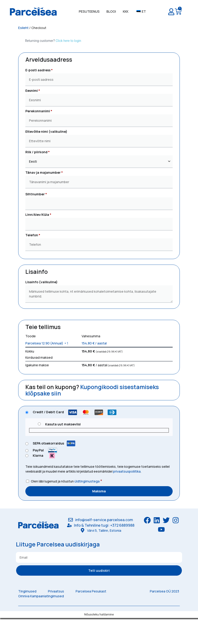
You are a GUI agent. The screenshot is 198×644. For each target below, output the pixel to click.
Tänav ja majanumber (44, 172)
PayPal (46, 450)
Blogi (111, 11)
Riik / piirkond (38, 152)
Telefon (33, 235)
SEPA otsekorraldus (54, 443)
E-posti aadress (39, 70)
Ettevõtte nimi (46, 131)
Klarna (46, 455)
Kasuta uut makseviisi (63, 424)
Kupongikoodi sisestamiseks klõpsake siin (92, 390)
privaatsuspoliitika (127, 471)
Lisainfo (41, 282)
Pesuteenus (89, 11)
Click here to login (68, 41)
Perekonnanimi (39, 111)
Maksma (99, 491)
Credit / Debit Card (75, 412)
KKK (126, 11)
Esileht (23, 28)
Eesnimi (33, 91)
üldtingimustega (87, 481)
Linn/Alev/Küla (38, 215)
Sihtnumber (36, 194)
